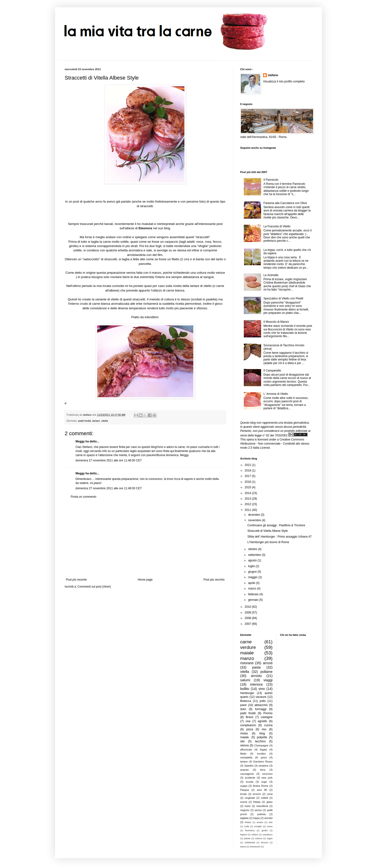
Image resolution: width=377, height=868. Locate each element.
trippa (256, 818)
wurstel (268, 818)
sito (242, 741)
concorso (267, 774)
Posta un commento (84, 497)
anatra (260, 822)
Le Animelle (271, 275)
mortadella (246, 757)
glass (269, 802)
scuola (249, 782)
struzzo (265, 842)
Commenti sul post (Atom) (94, 587)
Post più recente (76, 580)
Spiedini (249, 766)
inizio (248, 806)
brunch (257, 794)
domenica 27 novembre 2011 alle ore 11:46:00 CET (109, 460)
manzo (247, 658)
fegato (264, 750)
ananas (244, 770)
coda (247, 826)
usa (248, 721)
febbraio (254, 594)
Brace (249, 717)
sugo (264, 782)
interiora (256, 684)
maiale (247, 653)
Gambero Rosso (263, 762)
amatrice (263, 766)
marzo (253, 589)
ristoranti (247, 663)
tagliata (244, 818)
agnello (262, 721)
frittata (257, 802)
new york (267, 778)
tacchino (260, 741)
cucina (268, 725)
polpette (262, 737)
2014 (248, 493)
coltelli (264, 798)
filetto (243, 754)
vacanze (261, 697)
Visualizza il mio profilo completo (284, 81)
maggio (253, 577)
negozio (245, 810)
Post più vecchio (214, 580)
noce (200, 242)
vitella (105, 421)
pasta (256, 667)
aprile (252, 583)
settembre (255, 555)
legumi (244, 834)
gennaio (254, 600)
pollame (266, 672)
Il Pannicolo (271, 180)
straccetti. (146, 206)
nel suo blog (161, 228)
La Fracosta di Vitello (277, 226)
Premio (268, 713)
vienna (244, 745)
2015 (248, 487)
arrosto (256, 676)
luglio (252, 566)
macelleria (262, 806)
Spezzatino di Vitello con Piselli (283, 298)
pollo (263, 701)
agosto (253, 560)
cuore (270, 826)
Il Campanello (272, 371)
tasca (243, 846)
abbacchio (261, 705)
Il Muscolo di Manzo (276, 322)
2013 (248, 499)
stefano (273, 75)
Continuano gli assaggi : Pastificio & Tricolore (276, 525)
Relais (248, 822)
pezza (258, 810)
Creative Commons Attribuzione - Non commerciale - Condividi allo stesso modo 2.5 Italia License (275, 444)
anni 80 (262, 790)
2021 (248, 465)
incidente (250, 778)
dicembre (254, 515)
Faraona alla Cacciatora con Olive (285, 203)
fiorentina (250, 830)
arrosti (268, 663)
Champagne (261, 745)
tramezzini (255, 846)
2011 (248, 510)
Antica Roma (261, 786)
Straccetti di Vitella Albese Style (268, 531)
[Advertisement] (145, 538)
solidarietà (250, 842)
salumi (245, 680)
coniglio (258, 826)
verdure (248, 647)
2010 (248, 607)
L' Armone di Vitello (276, 394)
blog (262, 733)
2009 (248, 613)
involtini (261, 754)
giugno (253, 572)
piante (247, 838)
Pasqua (245, 790)
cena (270, 794)
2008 (248, 618)
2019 (248, 471)
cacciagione (247, 774)
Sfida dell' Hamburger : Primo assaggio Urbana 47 (280, 537)
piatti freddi (85, 421)
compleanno (248, 725)
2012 (248, 504)
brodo (244, 794)
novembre (255, 520)
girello (73, 246)
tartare (96, 421)
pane (243, 705)
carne (246, 642)
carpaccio (171, 242)
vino (262, 689)
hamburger (247, 693)
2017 (248, 476)
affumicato (246, 750)
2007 (248, 624)
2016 (248, 482)
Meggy (80, 441)
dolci (243, 709)
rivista (244, 733)
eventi (244, 802)
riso (264, 729)
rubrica (259, 838)
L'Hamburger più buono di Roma (268, 542)
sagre (270, 838)
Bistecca (246, 701)
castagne (267, 717)
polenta (261, 814)
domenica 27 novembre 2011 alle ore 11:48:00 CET (109, 488)
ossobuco (267, 834)
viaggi (268, 680)
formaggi (261, 709)
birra (263, 770)
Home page (145, 580)
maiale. (245, 737)
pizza (250, 729)
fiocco (217, 242)
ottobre (253, 549)
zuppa (244, 786)
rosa (208, 242)
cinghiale (250, 798)
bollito (245, 689)
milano (255, 834)
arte (271, 822)
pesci (264, 757)
